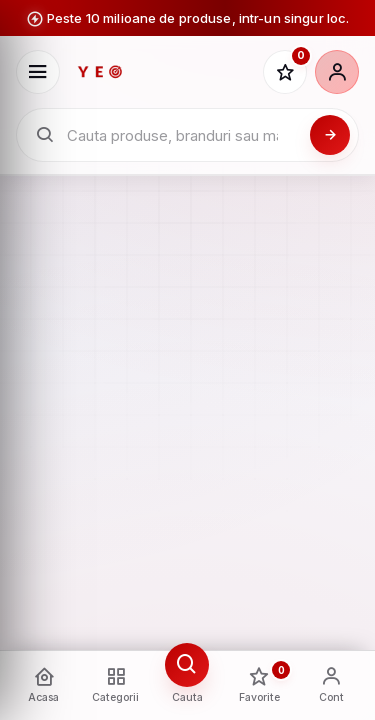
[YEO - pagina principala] (161, 72)
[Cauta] (330, 135)
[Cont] (337, 72)
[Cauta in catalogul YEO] (182, 135)
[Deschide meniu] (38, 72)
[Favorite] (285, 72)
